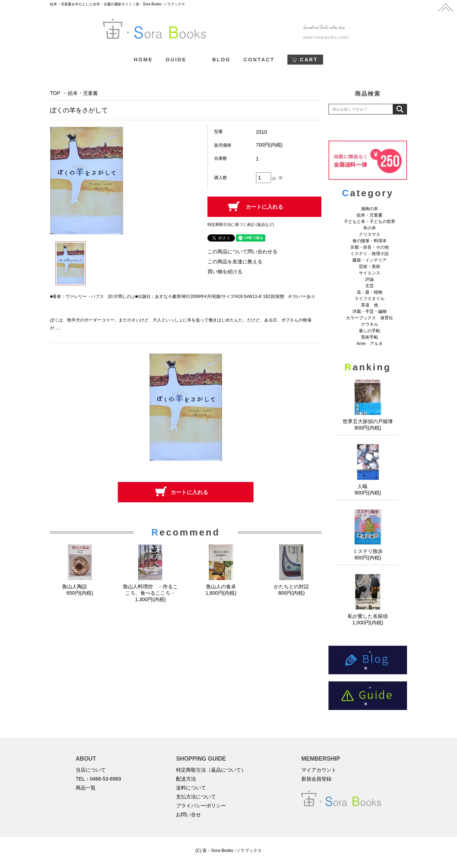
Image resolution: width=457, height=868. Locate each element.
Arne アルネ (369, 344)
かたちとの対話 (291, 587)
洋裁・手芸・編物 (372, 311)
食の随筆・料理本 (370, 241)
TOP (55, 93)
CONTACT (259, 60)
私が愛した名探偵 (368, 616)
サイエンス (370, 273)
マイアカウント (319, 770)
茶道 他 (370, 305)
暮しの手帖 (370, 331)
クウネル (370, 324)
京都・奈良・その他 (370, 247)
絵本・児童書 (83, 93)
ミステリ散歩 (368, 551)
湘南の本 (370, 209)
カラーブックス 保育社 (370, 318)
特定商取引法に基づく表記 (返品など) (241, 224)
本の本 (370, 228)
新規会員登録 (316, 779)
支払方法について (196, 797)
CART (309, 60)
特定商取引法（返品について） (211, 770)
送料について (191, 788)
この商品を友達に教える (235, 262)
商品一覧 (86, 788)
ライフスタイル (370, 299)
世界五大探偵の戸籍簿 (368, 421)
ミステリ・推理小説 (370, 254)
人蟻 (368, 486)
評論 (370, 279)
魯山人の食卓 (221, 587)
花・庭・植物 (370, 292)
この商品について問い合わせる (242, 252)
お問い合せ (189, 814)
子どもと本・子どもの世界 (370, 222)
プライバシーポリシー (201, 806)
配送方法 (186, 779)
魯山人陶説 (80, 587)
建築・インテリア (370, 260)
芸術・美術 (370, 267)
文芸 (370, 286)
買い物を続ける (225, 271)
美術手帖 (370, 337)
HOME (143, 60)
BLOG (221, 60)
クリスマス (370, 234)
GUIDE (176, 60)
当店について (91, 770)
